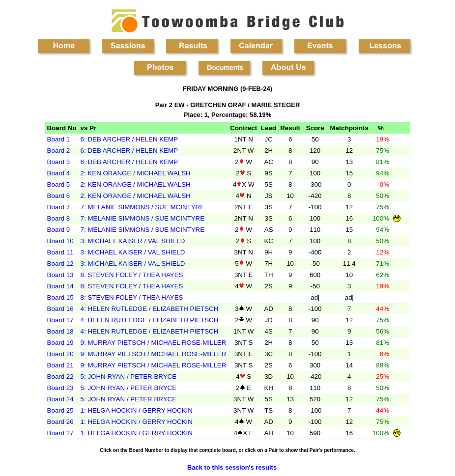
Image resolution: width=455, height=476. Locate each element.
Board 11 (60, 252)
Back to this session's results (232, 467)
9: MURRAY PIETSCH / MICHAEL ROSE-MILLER (154, 343)
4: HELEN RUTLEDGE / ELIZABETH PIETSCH (150, 309)
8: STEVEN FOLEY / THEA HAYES (132, 275)
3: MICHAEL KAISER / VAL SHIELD (133, 241)
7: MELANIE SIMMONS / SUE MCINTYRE (143, 207)
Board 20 (60, 354)
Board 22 (60, 377)
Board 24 (60, 399)
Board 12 (60, 264)
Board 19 (60, 343)
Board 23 (60, 388)
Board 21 (60, 365)
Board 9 (59, 230)
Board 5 (59, 184)
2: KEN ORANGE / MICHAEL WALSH (136, 173)
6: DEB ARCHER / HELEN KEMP (129, 139)
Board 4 (59, 173)
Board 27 (60, 433)
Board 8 (59, 218)
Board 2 (59, 151)
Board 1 (59, 139)
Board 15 (60, 297)
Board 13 (60, 275)
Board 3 (59, 162)
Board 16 (60, 309)
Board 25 (60, 410)
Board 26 (60, 422)
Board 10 (60, 241)
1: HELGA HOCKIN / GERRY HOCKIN (137, 410)
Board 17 (60, 320)
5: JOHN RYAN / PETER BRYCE (129, 377)
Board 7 (59, 207)
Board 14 (60, 286)
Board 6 (59, 196)
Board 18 (60, 331)
